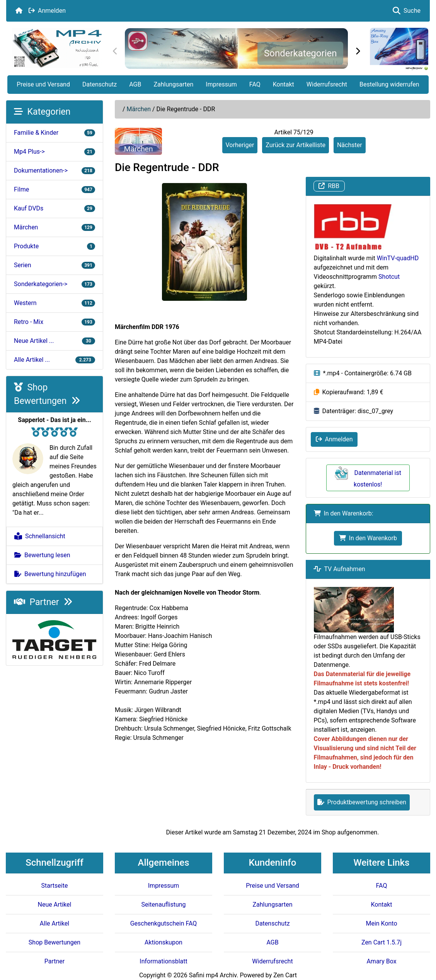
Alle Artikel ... (54, 360)
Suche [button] (407, 11)
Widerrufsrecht (327, 84)
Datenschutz (100, 84)
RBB (329, 186)
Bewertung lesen (42, 555)
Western (54, 303)
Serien (54, 265)
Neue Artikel (55, 905)
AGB (135, 84)
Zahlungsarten (173, 84)
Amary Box (381, 961)
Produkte (54, 246)
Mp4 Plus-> (54, 152)
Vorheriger (240, 145)
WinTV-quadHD (398, 258)
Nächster (350, 145)
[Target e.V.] (54, 639)
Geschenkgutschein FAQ (164, 923)
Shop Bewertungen (54, 942)
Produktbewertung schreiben (362, 802)
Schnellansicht (40, 536)
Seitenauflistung (163, 905)
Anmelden (47, 11)
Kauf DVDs (54, 208)
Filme (54, 189)
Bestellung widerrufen (389, 84)
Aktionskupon (163, 942)
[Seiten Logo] (57, 48)
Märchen (139, 109)
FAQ (255, 84)
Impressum (221, 84)
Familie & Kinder (54, 133)
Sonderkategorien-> (54, 284)
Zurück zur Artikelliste (295, 145)
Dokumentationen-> (54, 170)
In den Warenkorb (368, 538)
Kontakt (284, 84)
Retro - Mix (54, 322)
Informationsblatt (163, 961)
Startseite (55, 886)
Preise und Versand (43, 84)
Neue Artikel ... (54, 341)
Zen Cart (285, 975)
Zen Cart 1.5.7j (381, 942)
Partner (43, 602)
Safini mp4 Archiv (213, 975)
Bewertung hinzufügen (50, 574)
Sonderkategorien (301, 53)
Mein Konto (381, 923)
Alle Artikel (54, 923)
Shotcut (389, 277)
